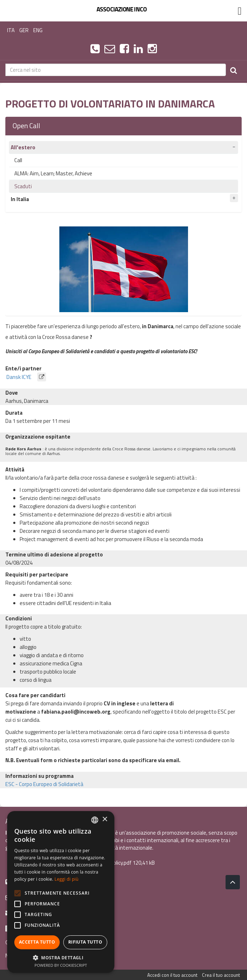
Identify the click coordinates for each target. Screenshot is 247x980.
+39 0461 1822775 (31, 881)
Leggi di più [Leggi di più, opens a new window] (67, 879)
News (12, 956)
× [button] (105, 819)
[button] (61, 957)
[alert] (61, 892)
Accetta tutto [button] (37, 942)
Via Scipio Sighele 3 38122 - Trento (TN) (54, 928)
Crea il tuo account (221, 975)
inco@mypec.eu (28, 912)
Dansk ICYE (26, 377)
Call (18, 160)
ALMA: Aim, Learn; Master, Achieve (53, 173)
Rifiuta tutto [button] (85, 942)
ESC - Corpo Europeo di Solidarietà (44, 784)
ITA (11, 30)
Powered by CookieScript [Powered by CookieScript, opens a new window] (61, 965)
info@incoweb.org (30, 897)
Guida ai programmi (27, 942)
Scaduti (23, 186)
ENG (38, 30)
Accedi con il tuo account (172, 975)
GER (24, 30)
